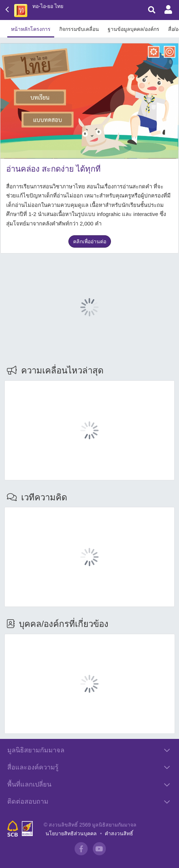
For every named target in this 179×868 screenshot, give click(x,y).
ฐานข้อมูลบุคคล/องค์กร (134, 29)
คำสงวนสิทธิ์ (119, 833)
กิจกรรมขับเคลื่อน (79, 29)
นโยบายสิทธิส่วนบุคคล (71, 833)
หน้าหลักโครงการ (31, 29)
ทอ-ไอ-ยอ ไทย (48, 6)
